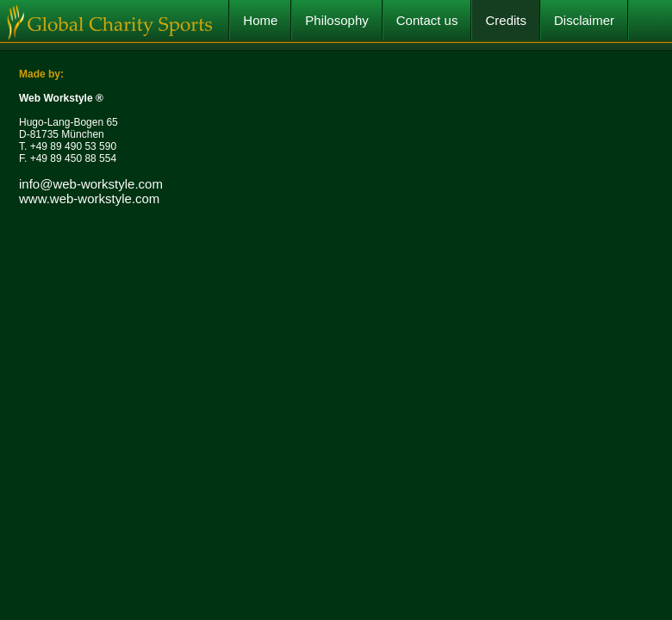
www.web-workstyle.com (89, 198)
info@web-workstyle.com (91, 184)
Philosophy (336, 20)
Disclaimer (584, 20)
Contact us (427, 20)
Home (260, 20)
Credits (506, 20)
